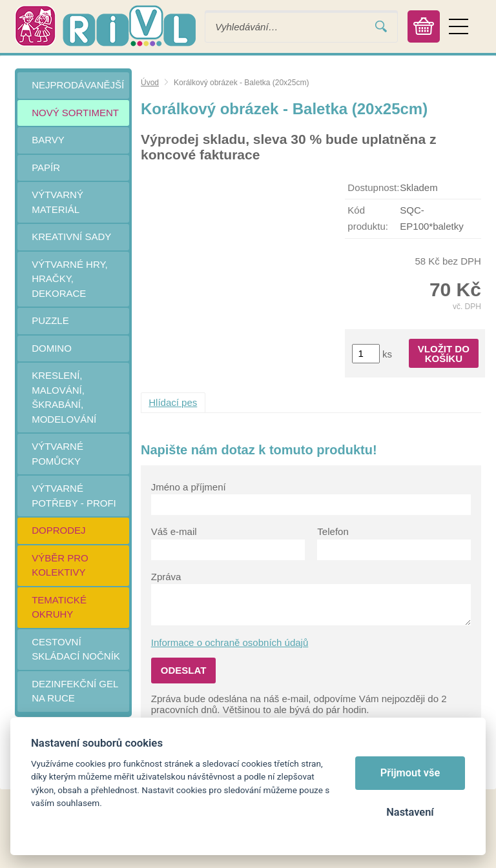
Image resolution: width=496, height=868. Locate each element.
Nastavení (410, 812)
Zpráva (166, 577)
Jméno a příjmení (189, 487)
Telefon (333, 531)
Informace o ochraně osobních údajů (230, 642)
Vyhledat (381, 27)
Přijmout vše (410, 773)
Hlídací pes (173, 402)
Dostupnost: (373, 187)
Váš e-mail (174, 531)
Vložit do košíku (444, 354)
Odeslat (184, 670)
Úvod (150, 83)
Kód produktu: (368, 218)
